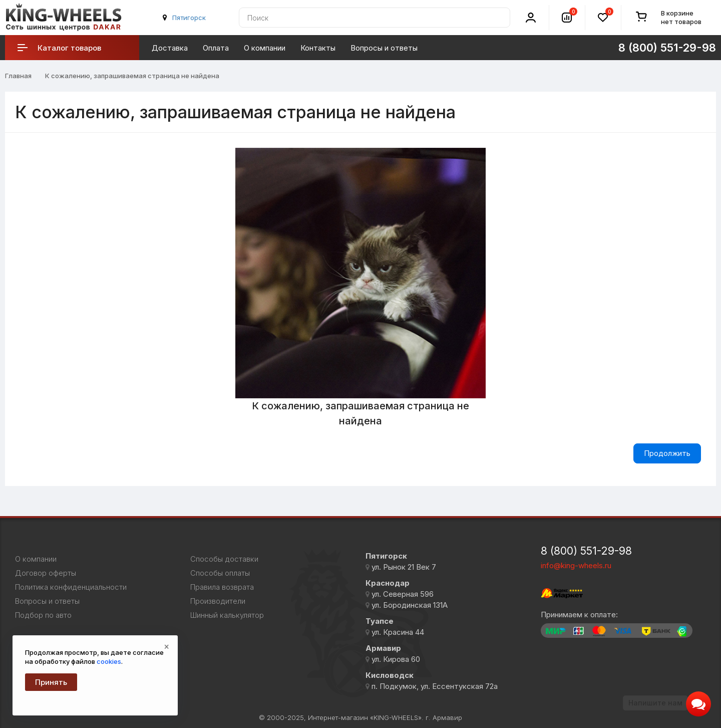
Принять (51, 682)
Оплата (216, 48)
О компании (265, 48)
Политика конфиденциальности (71, 587)
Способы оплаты (220, 573)
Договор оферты (46, 573)
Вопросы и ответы (384, 48)
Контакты (318, 48)
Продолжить (667, 453)
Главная (18, 76)
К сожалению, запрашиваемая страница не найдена (132, 76)
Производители (218, 601)
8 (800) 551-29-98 (667, 48)
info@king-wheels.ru (576, 565)
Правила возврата (222, 587)
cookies (109, 661)
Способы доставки (224, 559)
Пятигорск (189, 18)
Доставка (170, 48)
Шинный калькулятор (227, 615)
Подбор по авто (43, 615)
